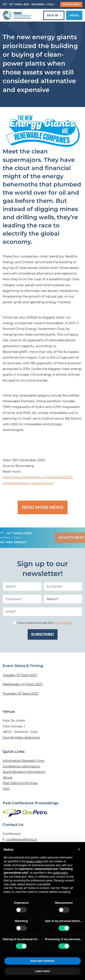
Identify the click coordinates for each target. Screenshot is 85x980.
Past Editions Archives (20, 783)
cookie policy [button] (60, 873)
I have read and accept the (45, 623)
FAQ (6, 789)
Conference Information (21, 766)
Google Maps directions (21, 737)
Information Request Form (24, 761)
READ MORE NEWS (43, 507)
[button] (79, 849)
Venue (7, 777)
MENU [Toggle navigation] (74, 15)
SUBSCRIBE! (43, 634)
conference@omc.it (22, 839)
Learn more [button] (42, 971)
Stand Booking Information (24, 772)
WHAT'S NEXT (71, 4)
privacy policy (63, 623)
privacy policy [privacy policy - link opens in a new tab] (34, 861)
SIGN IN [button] (53, 15)
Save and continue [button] (42, 961)
